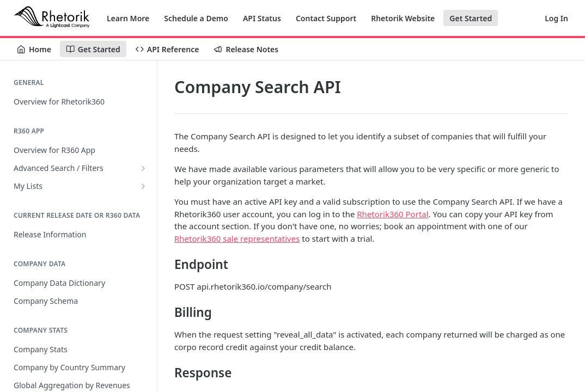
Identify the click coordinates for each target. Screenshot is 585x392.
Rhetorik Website (403, 18)
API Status (262, 18)
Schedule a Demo (196, 18)
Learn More (128, 18)
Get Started (471, 18)
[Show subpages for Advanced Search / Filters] (143, 168)
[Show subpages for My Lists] (143, 186)
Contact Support (326, 18)
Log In (556, 18)
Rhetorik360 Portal (392, 214)
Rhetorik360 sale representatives (237, 238)
